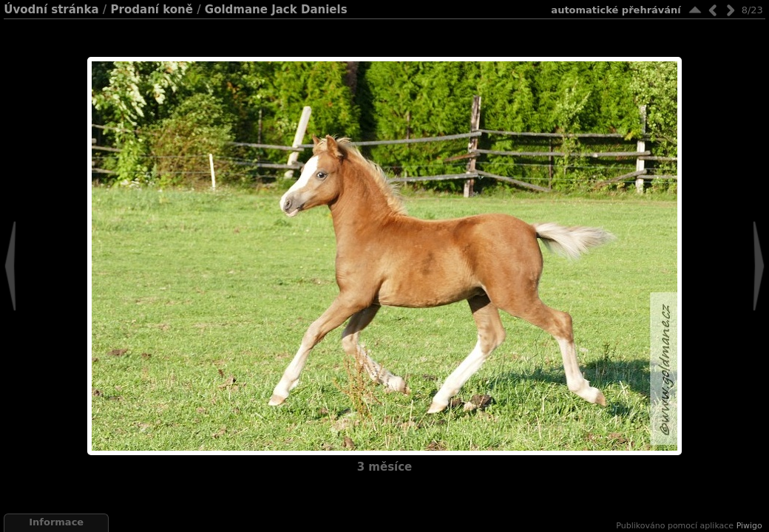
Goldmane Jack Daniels (276, 10)
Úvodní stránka (51, 10)
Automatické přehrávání (616, 10)
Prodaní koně (152, 10)
